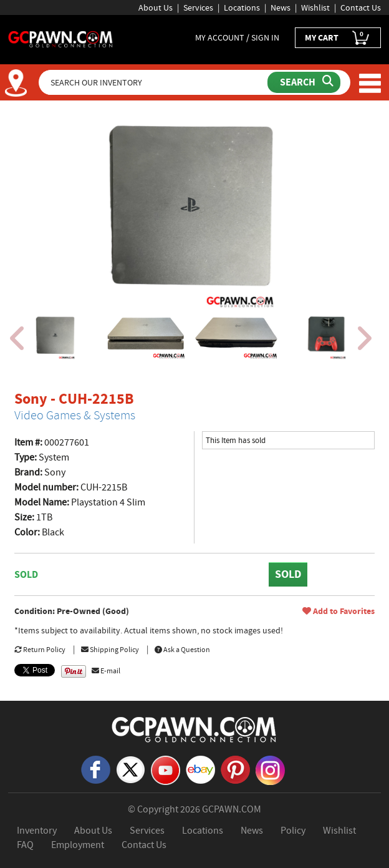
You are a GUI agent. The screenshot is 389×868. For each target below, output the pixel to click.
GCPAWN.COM (232, 809)
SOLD (288, 574)
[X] (131, 769)
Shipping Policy (110, 650)
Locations (242, 7)
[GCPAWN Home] (194, 729)
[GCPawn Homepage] (61, 38)
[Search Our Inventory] (154, 82)
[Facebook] (96, 769)
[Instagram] (270, 769)
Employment (78, 845)
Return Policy (40, 650)
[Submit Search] (304, 82)
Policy (293, 831)
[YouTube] (166, 769)
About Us (156, 7)
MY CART (338, 38)
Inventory (37, 831)
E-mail (106, 671)
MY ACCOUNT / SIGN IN (237, 37)
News (281, 7)
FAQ (25, 845)
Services (198, 7)
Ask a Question (182, 650)
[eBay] (200, 769)
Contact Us (361, 7)
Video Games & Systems (75, 415)
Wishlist (315, 7)
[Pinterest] (235, 769)
